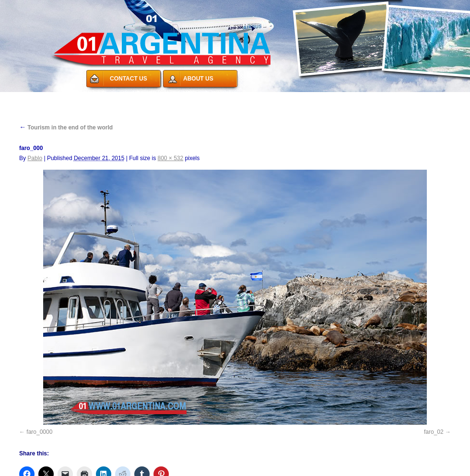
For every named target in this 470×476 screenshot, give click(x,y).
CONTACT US (129, 79)
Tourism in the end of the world (66, 128)
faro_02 (434, 432)
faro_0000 (39, 432)
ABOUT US (198, 79)
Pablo (35, 158)
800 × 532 (171, 158)
